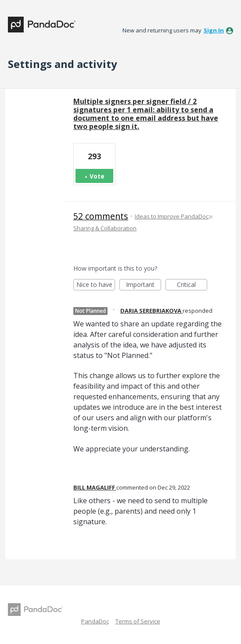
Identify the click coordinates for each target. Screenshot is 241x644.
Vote (97, 176)
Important (144, 285)
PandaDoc (95, 621)
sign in (214, 30)
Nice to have (96, 285)
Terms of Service (138, 621)
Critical (192, 285)
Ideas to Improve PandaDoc (172, 216)
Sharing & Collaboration (105, 228)
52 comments (101, 216)
